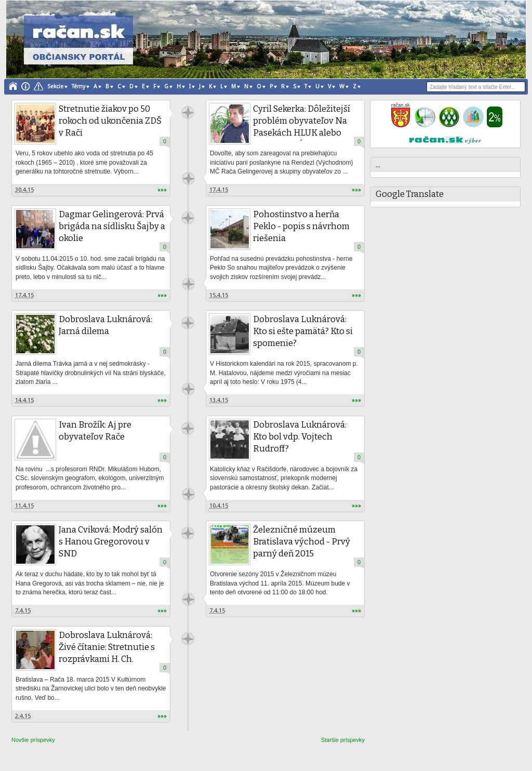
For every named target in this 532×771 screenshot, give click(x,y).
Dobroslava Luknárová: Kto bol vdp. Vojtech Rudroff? (300, 437)
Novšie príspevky (33, 740)
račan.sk (188, 112)
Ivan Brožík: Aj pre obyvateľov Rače (95, 431)
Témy (78, 87)
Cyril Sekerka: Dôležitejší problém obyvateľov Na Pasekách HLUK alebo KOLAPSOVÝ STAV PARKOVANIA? (302, 133)
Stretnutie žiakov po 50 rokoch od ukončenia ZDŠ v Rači (110, 121)
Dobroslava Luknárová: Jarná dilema (105, 325)
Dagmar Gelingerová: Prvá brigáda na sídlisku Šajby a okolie (112, 226)
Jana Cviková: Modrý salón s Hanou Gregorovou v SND (111, 542)
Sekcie (55, 87)
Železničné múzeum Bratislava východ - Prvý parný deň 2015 (302, 542)
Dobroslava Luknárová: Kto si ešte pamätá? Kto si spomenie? (303, 331)
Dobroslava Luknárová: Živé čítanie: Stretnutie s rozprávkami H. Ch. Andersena (107, 653)
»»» (162, 190)
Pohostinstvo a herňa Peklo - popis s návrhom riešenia (301, 226)
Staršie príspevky (343, 740)
